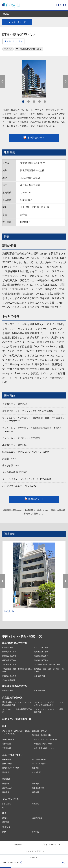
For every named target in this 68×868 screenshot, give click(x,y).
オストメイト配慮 (39, 764)
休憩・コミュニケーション (44, 748)
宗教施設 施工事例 (9, 676)
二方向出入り (7, 788)
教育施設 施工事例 (9, 660)
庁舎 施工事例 (8, 647)
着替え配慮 (7, 744)
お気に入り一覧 (17, 22)
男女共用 (35, 768)
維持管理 (6, 822)
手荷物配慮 (7, 748)
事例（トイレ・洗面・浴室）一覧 (22, 636)
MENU (6, 14)
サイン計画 (36, 772)
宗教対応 (35, 804)
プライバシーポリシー (51, 845)
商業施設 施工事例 (9, 652)
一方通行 (35, 784)
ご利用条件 (17, 845)
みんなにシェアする (11, 862)
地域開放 (6, 772)
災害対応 (35, 832)
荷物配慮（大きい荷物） (43, 744)
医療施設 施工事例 (9, 656)
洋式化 (5, 818)
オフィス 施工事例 (41, 647)
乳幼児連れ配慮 (8, 739)
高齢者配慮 (7, 759)
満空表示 (35, 792)
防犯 (4, 832)
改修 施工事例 (39, 690)
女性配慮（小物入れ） (41, 731)
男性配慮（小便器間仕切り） (43, 735)
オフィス (8, 49)
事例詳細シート (34, 138)
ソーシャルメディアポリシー (34, 851)
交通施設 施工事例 (41, 652)
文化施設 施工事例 (9, 664)
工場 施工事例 (39, 676)
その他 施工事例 (9, 680)
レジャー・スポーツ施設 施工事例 (47, 664)
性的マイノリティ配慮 (11, 768)
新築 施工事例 (8, 690)
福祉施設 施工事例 (41, 656)
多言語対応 (7, 804)
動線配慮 (6, 792)
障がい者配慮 (7, 764)
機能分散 (6, 784)
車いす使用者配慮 (39, 759)
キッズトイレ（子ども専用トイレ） (48, 739)
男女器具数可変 (38, 788)
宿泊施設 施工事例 (41, 660)
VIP (4, 808)
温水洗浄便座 (37, 818)
